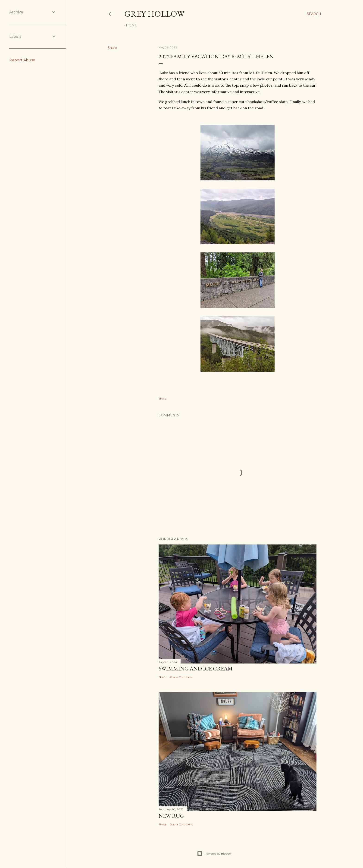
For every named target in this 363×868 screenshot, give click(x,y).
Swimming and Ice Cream (196, 668)
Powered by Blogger (214, 854)
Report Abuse (22, 60)
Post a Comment (181, 677)
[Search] (314, 14)
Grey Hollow (154, 14)
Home (131, 25)
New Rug (171, 816)
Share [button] (112, 48)
